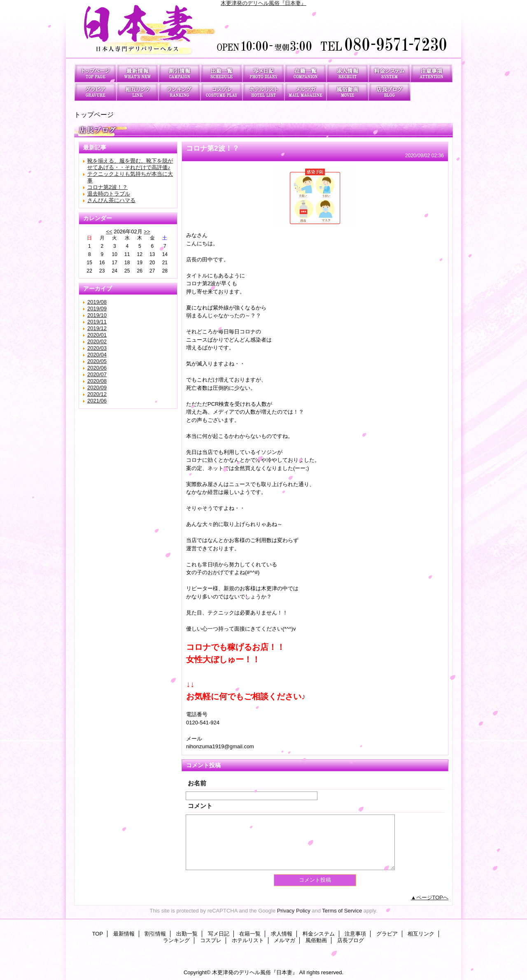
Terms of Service (342, 911)
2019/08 (97, 302)
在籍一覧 (305, 73)
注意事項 (431, 73)
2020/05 (97, 361)
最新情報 (138, 73)
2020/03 (97, 348)
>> (147, 232)
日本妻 (263, 32)
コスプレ (222, 92)
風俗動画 (347, 92)
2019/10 (97, 315)
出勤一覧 (222, 73)
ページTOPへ (433, 897)
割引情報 (180, 73)
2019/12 (97, 328)
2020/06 (97, 368)
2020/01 (97, 335)
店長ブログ (389, 92)
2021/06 (97, 401)
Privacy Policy (294, 911)
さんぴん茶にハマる (111, 200)
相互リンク (138, 92)
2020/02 (97, 341)
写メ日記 (263, 73)
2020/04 (97, 355)
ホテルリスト (263, 92)
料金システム (389, 73)
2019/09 (97, 308)
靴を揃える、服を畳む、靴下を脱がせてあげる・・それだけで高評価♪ (130, 164)
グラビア (96, 92)
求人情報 (347, 73)
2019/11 (97, 322)
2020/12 (97, 394)
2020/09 (97, 388)
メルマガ (305, 92)
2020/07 (97, 374)
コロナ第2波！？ (107, 187)
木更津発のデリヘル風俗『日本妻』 (263, 3)
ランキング (180, 92)
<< (109, 232)
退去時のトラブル (109, 194)
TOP (96, 73)
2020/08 (97, 381)
